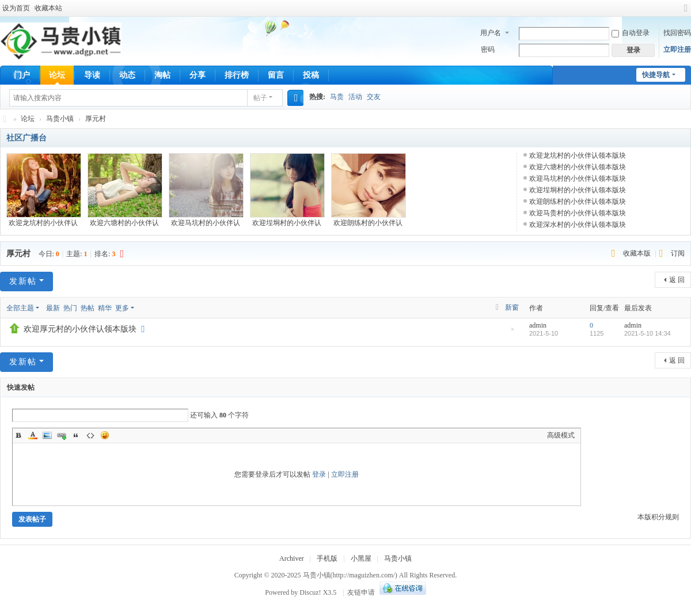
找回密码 (677, 33)
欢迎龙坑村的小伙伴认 (43, 223)
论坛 (57, 75)
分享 (198, 75)
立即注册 (677, 50)
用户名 (491, 33)
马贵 (337, 97)
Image (47, 435)
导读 (92, 75)
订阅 (678, 253)
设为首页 (16, 8)
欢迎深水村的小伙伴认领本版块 (578, 225)
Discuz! (310, 592)
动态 (127, 75)
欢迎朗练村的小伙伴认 (368, 223)
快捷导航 (656, 75)
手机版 (327, 558)
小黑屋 (361, 558)
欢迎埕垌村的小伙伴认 (287, 223)
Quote (76, 435)
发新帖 (23, 281)
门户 (22, 75)
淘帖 (162, 75)
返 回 (677, 280)
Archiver (292, 558)
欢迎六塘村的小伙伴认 (124, 223)
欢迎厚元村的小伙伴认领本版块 (80, 329)
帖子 (260, 98)
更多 (122, 308)
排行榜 (237, 75)
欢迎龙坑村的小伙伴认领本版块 (578, 155)
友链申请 (361, 592)
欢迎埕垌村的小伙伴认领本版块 (578, 190)
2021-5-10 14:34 (648, 333)
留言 (276, 75)
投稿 (311, 75)
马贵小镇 (5, 119)
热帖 (88, 308)
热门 (70, 308)
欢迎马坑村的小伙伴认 (206, 223)
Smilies (105, 435)
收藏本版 (638, 253)
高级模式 (561, 435)
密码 (488, 50)
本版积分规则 (658, 517)
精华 (105, 308)
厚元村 (96, 119)
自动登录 (631, 33)
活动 (355, 97)
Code (90, 435)
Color (33, 435)
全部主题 (20, 308)
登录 (319, 474)
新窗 (512, 307)
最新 (53, 308)
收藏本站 (48, 8)
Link (62, 435)
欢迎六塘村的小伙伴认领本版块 (578, 167)
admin (538, 325)
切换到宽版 (686, 13)
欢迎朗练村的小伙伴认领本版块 (578, 201)
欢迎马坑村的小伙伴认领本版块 (578, 178)
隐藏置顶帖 (512, 332)
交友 (374, 97)
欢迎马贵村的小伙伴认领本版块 (578, 213)
